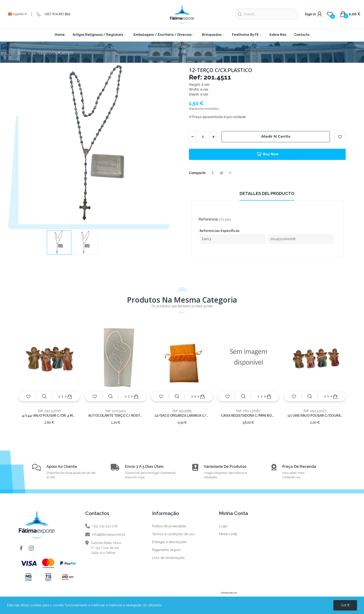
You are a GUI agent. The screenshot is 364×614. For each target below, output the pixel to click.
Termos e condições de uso (173, 534)
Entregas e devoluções (169, 542)
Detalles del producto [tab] (267, 193)
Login (223, 526)
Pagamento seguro (166, 550)
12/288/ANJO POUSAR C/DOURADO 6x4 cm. (315, 416)
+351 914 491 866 (57, 14)
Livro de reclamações (168, 558)
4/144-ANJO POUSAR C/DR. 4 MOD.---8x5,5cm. (49, 416)
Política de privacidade (169, 526)
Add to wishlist (340, 137)
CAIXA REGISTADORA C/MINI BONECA (248, 416)
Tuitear (221, 173)
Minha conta (228, 534)
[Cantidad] (203, 137)
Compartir (213, 173)
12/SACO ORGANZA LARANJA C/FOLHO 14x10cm (182, 416)
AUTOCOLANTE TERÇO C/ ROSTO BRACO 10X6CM (116, 416)
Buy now (267, 154)
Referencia (208, 219)
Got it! (345, 605)
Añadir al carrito (276, 136)
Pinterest (230, 173)
